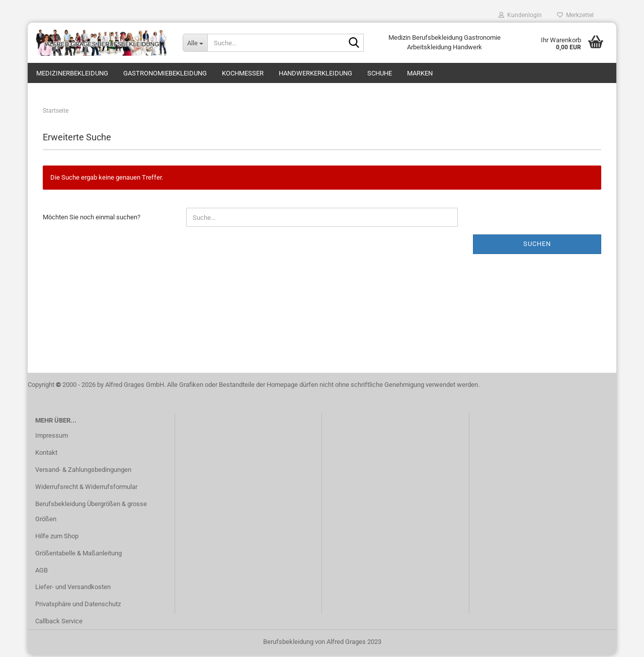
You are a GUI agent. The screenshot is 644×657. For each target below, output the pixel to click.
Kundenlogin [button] (520, 15)
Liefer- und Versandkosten (73, 589)
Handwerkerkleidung (315, 73)
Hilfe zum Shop (57, 538)
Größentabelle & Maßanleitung (78, 555)
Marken (420, 73)
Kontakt (46, 455)
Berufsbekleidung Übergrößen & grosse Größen (91, 513)
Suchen (537, 246)
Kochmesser (243, 73)
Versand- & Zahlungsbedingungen (83, 472)
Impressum (52, 437)
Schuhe (380, 73)
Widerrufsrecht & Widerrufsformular (86, 489)
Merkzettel (575, 15)
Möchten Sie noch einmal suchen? (92, 219)
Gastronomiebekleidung (165, 73)
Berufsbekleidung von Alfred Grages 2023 (322, 644)
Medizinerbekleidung (72, 73)
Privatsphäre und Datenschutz (78, 606)
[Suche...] (195, 43)
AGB (42, 572)
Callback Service (59, 623)
